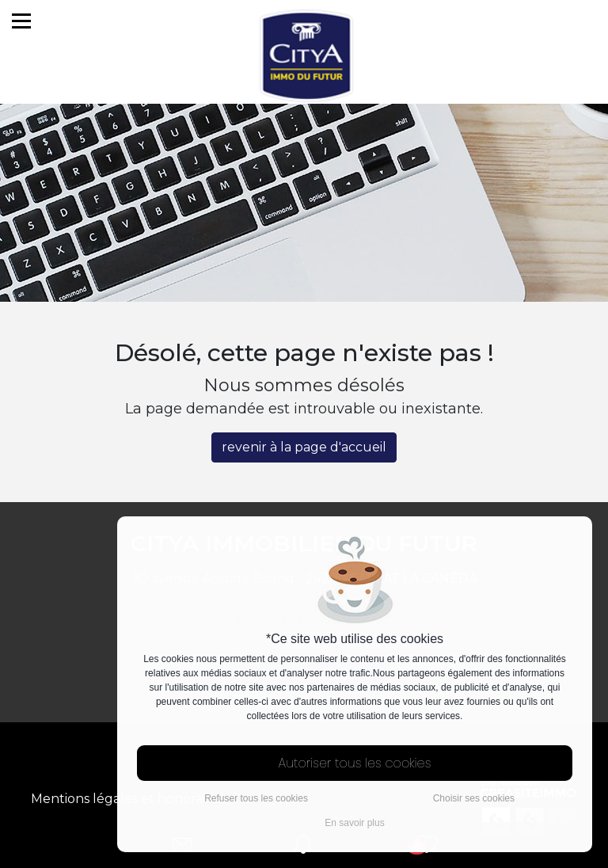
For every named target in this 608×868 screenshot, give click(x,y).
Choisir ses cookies (474, 798)
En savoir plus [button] (354, 823)
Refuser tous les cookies (256, 798)
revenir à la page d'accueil (304, 447)
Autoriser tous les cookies (355, 763)
